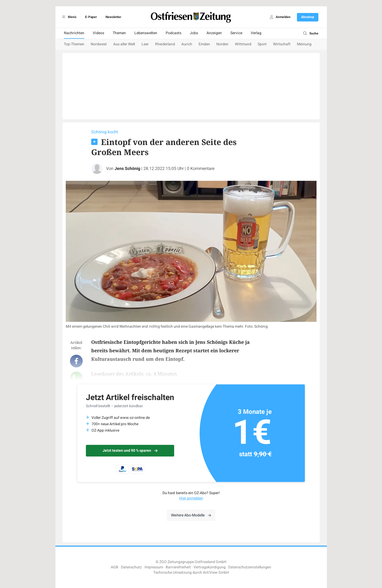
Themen (119, 33)
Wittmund (243, 44)
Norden (222, 44)
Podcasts (174, 33)
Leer (145, 44)
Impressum (154, 567)
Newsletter (113, 17)
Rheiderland (165, 44)
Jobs (194, 33)
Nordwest (99, 44)
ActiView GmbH (216, 572)
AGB (115, 567)
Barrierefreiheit (178, 567)
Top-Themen (74, 44)
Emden (204, 44)
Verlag (256, 33)
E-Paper (91, 17)
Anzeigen (214, 33)
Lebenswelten (146, 33)
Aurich (187, 44)
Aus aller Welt (124, 44)
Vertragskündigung (210, 567)
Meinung (304, 44)
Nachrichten (74, 33)
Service (236, 33)
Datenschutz (131, 567)
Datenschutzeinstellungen (250, 567)
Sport (262, 44)
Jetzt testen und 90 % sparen (130, 451)
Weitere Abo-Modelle (191, 515)
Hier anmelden (191, 498)
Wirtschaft (282, 44)
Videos (98, 33)
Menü (69, 17)
